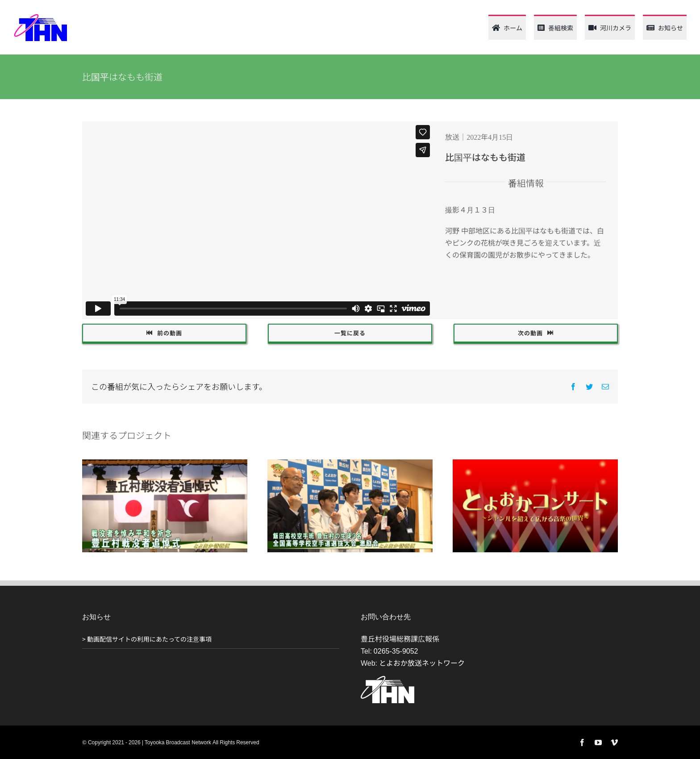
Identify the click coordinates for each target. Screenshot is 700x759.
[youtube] (598, 742)
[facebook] (582, 742)
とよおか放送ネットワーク (422, 663)
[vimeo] (614, 742)
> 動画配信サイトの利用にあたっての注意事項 (147, 639)
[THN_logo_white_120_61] (387, 680)
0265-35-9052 (396, 651)
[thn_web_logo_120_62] (40, 17)
